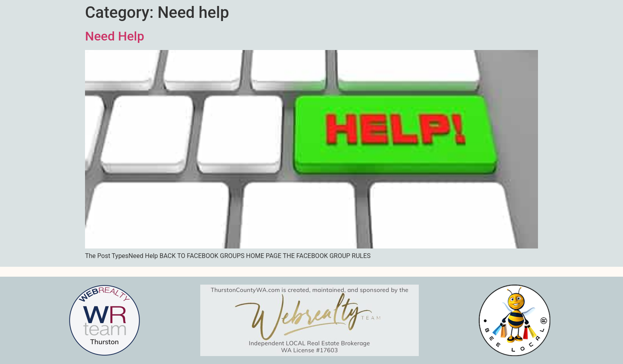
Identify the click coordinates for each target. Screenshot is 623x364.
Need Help (115, 36)
